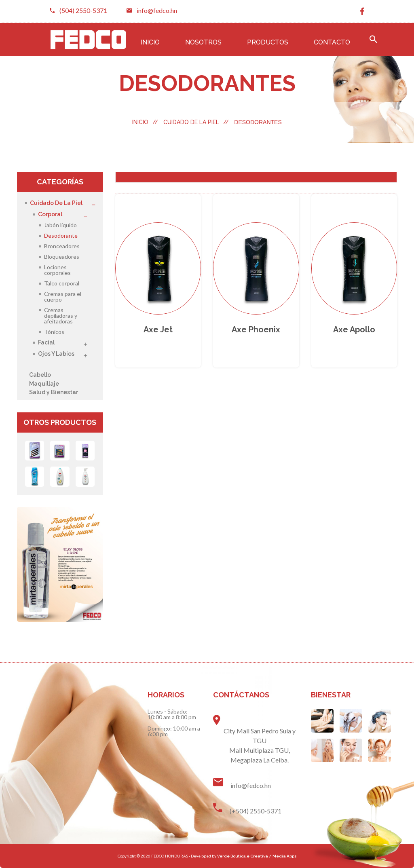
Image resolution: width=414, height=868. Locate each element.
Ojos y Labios (56, 354)
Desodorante (61, 235)
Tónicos (54, 332)
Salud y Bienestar (54, 392)
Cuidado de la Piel (196, 122)
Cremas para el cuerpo (63, 297)
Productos (268, 42)
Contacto (332, 42)
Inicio (150, 42)
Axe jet (158, 329)
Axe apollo (354, 329)
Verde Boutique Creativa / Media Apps (257, 856)
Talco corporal (62, 283)
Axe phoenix (256, 329)
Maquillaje (44, 384)
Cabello (40, 375)
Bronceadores (62, 246)
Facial (46, 343)
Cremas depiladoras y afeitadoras (61, 316)
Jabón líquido (60, 225)
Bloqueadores (62, 257)
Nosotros (203, 42)
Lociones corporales (57, 270)
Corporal (50, 214)
